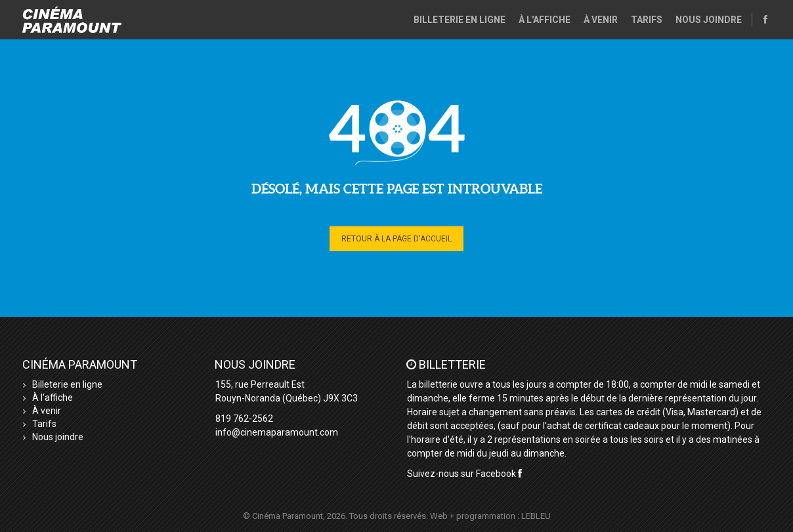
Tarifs (647, 20)
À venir (601, 20)
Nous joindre (709, 20)
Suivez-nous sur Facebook (464, 474)
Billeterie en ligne (460, 20)
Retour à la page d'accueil (396, 239)
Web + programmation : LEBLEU (490, 516)
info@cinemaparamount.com (277, 432)
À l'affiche (545, 20)
